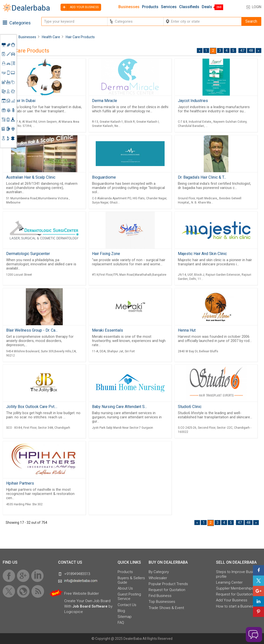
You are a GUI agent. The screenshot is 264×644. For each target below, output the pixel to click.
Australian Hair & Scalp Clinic (31, 177)
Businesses (129, 7)
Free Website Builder (82, 593)
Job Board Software (90, 606)
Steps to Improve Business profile (239, 574)
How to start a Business (236, 606)
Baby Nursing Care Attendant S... (119, 407)
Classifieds (189, 7)
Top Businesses (162, 602)
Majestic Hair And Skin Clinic (202, 254)
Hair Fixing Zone (106, 254)
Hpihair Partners (20, 483)
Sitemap (125, 617)
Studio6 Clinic (190, 407)
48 (251, 51)
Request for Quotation (167, 590)
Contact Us (127, 605)
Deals (207, 7)
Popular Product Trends (168, 584)
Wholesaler (158, 578)
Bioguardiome (104, 177)
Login (257, 7)
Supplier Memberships (235, 588)
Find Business (160, 596)
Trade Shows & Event (166, 608)
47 (242, 51)
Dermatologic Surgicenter (28, 254)
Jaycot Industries (193, 101)
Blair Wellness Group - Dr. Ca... (32, 330)
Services (169, 7)
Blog (121, 611)
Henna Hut (187, 330)
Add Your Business (232, 600)
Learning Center (229, 582)
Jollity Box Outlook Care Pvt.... (32, 407)
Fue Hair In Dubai (21, 101)
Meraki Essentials (108, 330)
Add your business (80, 7)
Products (150, 7)
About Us (125, 588)
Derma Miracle (105, 101)
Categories (17, 23)
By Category (159, 572)
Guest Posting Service (129, 596)
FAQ (121, 623)
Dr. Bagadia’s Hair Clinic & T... (202, 177)
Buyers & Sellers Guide (131, 580)
